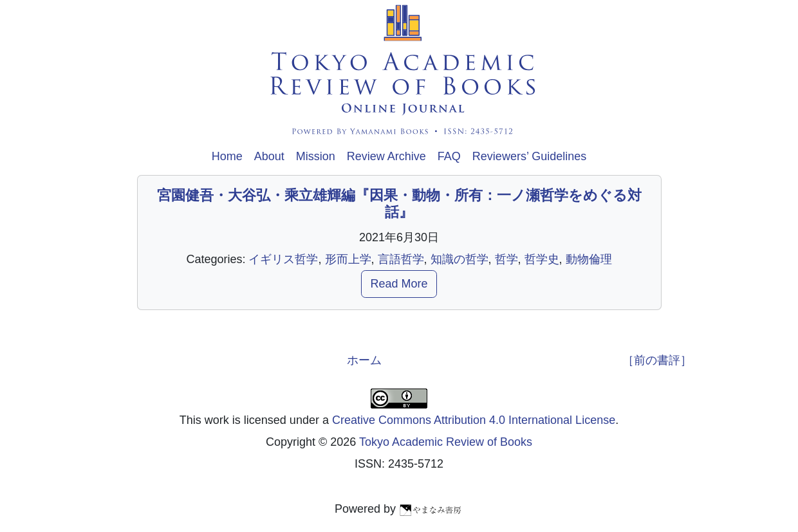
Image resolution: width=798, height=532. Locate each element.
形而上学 (348, 259)
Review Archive (386, 156)
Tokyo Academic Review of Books (446, 442)
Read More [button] (399, 284)
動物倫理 (589, 259)
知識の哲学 (459, 259)
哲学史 (542, 259)
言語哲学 (401, 259)
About (269, 156)
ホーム (364, 360)
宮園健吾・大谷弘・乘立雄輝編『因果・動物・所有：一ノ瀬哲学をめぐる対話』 (399, 204)
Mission (316, 156)
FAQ (449, 156)
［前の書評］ (657, 360)
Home (227, 156)
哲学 (506, 259)
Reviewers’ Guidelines (529, 156)
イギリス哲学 (283, 259)
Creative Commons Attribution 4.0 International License (474, 420)
